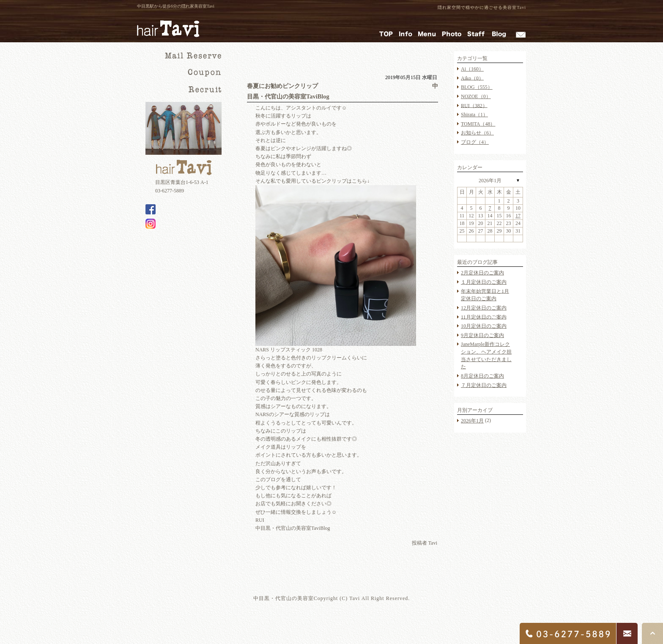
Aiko (472, 78)
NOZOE (476, 96)
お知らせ (477, 133)
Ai (472, 69)
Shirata (474, 115)
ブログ (475, 142)
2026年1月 (490, 181)
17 (518, 216)
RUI (474, 105)
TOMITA (478, 124)
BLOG (477, 87)
